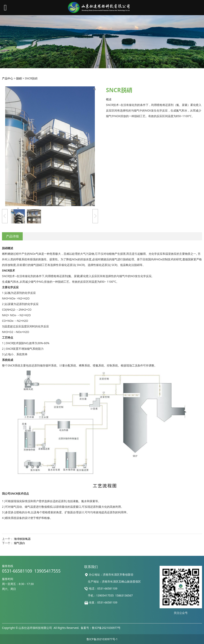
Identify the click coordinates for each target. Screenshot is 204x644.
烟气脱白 (20, 543)
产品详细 (12, 236)
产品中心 (8, 78)
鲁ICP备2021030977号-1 (102, 639)
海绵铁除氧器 (22, 539)
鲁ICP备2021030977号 (106, 628)
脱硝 (19, 78)
